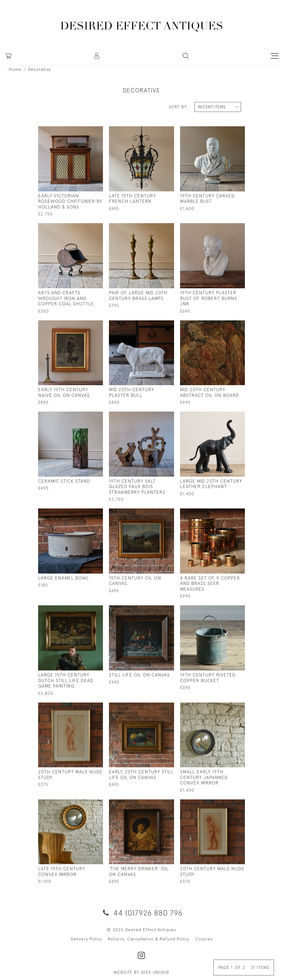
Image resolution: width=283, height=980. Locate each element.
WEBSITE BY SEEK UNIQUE (141, 972)
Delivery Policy (86, 939)
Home (15, 69)
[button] (97, 56)
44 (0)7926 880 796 (142, 913)
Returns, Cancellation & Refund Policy (148, 939)
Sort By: (178, 107)
